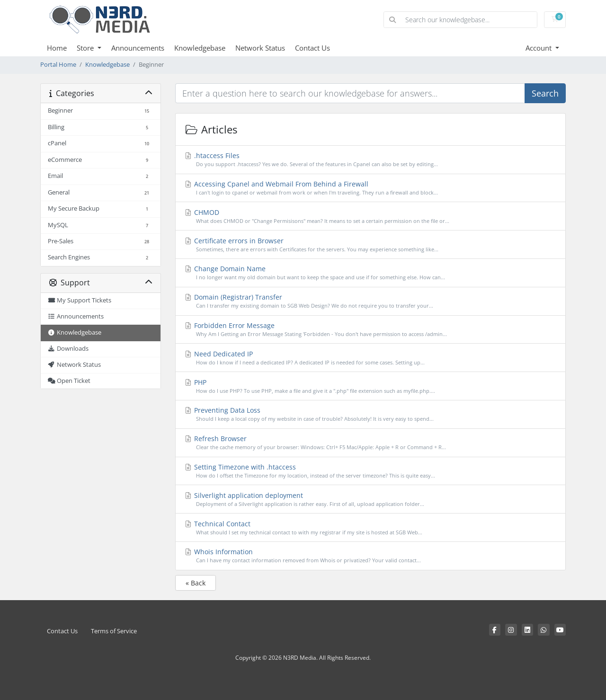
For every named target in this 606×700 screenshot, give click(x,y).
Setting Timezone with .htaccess (371, 471)
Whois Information (371, 556)
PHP (371, 386)
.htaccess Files (371, 160)
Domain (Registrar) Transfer (371, 301)
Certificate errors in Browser (371, 245)
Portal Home (58, 65)
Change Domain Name (371, 273)
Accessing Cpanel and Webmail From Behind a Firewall (371, 188)
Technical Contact (371, 528)
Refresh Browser (371, 443)
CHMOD (371, 217)
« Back (196, 583)
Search (545, 93)
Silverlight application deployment (371, 500)
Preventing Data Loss (371, 414)
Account (539, 48)
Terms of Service (114, 631)
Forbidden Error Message (371, 330)
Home (57, 48)
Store (86, 48)
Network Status (260, 48)
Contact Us (312, 48)
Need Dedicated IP (371, 358)
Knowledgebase (200, 48)
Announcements (138, 48)
